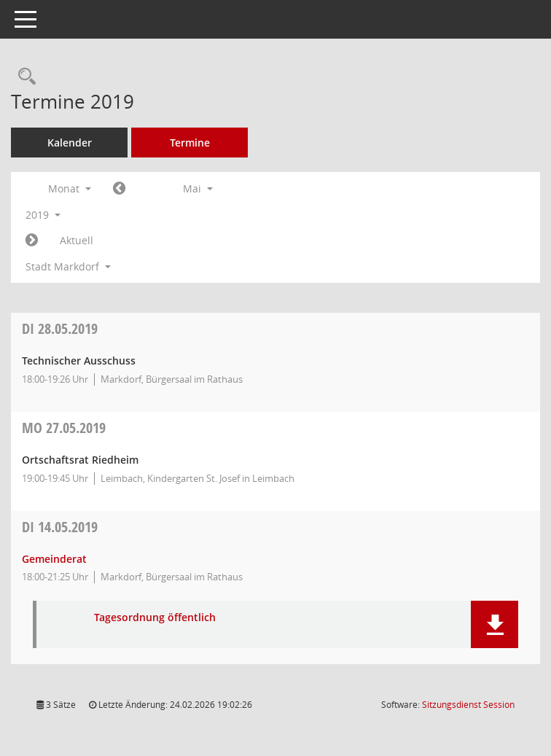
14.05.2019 (60, 527)
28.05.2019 (60, 328)
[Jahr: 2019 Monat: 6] (32, 241)
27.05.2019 (64, 428)
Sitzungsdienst (468, 705)
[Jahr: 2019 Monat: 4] (119, 189)
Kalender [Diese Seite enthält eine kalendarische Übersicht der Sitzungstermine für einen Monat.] (70, 143)
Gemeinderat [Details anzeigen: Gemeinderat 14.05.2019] (54, 559)
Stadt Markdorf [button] (68, 266)
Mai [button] (198, 188)
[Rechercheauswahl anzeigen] (23, 77)
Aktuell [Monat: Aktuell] (77, 240)
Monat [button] (70, 188)
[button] (495, 624)
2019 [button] (43, 215)
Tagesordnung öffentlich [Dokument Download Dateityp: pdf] (155, 618)
